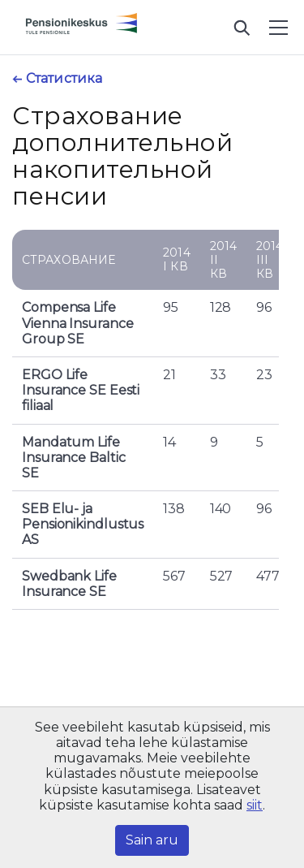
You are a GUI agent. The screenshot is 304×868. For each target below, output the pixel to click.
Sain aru (152, 840)
